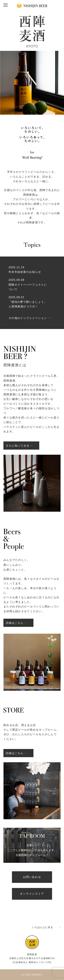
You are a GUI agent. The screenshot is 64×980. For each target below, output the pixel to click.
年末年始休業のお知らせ (25, 272)
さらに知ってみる (18, 446)
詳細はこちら (15, 623)
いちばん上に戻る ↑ (46, 927)
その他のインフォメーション (28, 318)
